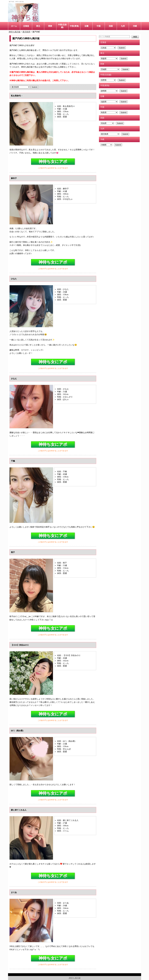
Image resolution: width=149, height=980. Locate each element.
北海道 (26, 26)
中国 (99, 26)
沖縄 (135, 26)
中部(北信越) (62, 26)
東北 (38, 26)
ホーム (14, 26)
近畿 (86, 26)
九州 (123, 26)
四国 (111, 26)
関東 (50, 26)
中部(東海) (74, 26)
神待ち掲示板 (74, 978)
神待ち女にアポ (53, 161)
